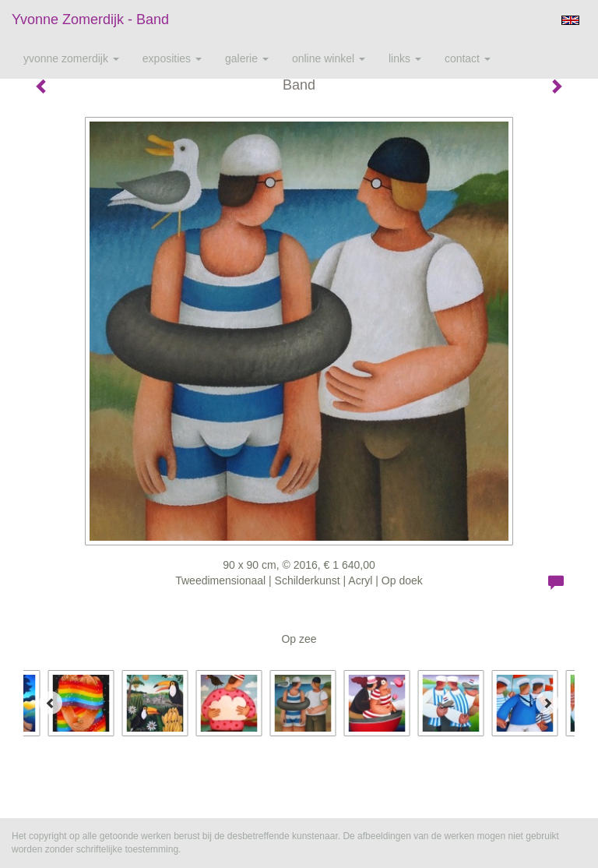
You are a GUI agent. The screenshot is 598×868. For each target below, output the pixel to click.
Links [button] (405, 58)
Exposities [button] (172, 58)
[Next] (547, 703)
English (570, 20)
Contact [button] (468, 58)
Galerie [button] (247, 58)
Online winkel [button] (329, 58)
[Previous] (51, 703)
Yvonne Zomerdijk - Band (90, 19)
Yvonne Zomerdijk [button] (71, 58)
